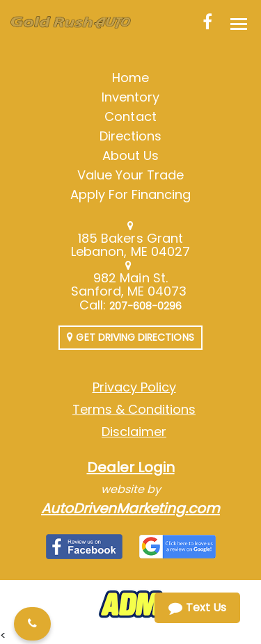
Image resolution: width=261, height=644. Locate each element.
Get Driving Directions (130, 337)
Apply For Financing (131, 194)
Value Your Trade (131, 175)
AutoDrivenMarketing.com (130, 508)
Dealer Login (131, 467)
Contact (130, 116)
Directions (131, 136)
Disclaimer (134, 432)
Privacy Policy (134, 387)
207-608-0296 (146, 306)
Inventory (130, 97)
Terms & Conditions (134, 409)
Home (130, 78)
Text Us (197, 607)
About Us (130, 155)
